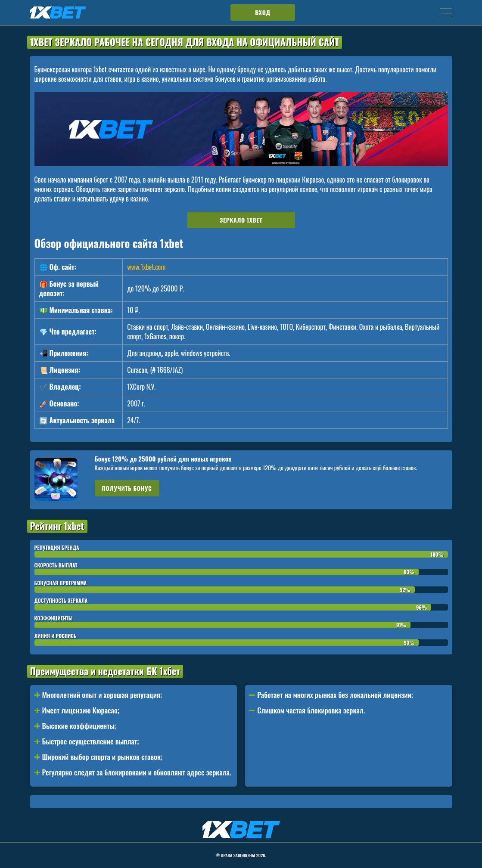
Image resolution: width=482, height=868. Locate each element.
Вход (263, 12)
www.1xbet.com (146, 267)
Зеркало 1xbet (241, 220)
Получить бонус (127, 488)
